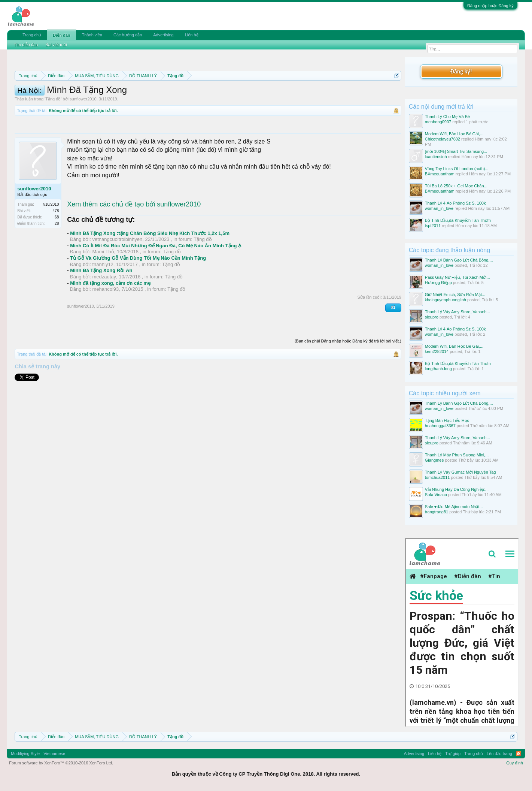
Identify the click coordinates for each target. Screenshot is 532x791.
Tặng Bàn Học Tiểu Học (447, 420)
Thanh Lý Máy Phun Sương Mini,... (457, 455)
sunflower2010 (83, 133)
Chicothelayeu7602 (443, 139)
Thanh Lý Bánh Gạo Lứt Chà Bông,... (459, 260)
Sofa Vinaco (436, 495)
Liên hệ (192, 35)
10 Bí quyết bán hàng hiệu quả (170, 102)
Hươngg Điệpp (438, 283)
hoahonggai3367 (440, 426)
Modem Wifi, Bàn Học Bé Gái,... (454, 134)
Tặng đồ (53, 133)
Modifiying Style (25, 754)
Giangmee (434, 460)
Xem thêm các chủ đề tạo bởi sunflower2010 (134, 238)
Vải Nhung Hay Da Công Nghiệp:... (457, 489)
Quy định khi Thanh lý (329, 94)
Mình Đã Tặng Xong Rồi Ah (101, 304)
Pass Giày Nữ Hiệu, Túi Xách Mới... (457, 277)
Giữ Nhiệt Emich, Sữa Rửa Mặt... (455, 295)
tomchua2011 (437, 477)
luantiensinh (436, 157)
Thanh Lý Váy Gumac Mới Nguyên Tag (460, 472)
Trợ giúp (453, 754)
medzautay (104, 310)
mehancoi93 (105, 323)
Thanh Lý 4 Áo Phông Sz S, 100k (455, 203)
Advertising (163, 35)
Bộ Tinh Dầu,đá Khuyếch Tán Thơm (458, 220)
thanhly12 (103, 298)
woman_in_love (439, 208)
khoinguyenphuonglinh (446, 300)
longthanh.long (438, 369)
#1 (393, 341)
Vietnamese (54, 754)
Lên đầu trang (499, 754)
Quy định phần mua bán (259, 94)
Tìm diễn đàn (26, 45)
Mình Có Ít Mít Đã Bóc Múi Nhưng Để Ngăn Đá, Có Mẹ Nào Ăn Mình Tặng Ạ (156, 279)
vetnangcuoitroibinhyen (117, 273)
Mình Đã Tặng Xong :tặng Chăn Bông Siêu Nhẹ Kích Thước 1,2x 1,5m (150, 267)
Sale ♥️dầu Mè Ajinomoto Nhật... (454, 507)
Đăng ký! (461, 71)
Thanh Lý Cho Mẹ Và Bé (447, 117)
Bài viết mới (56, 45)
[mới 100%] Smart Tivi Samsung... (456, 151)
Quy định (515, 763)
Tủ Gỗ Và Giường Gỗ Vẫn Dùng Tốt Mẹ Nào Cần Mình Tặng (138, 292)
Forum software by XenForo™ (61, 763)
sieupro (432, 317)
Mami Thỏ (103, 285)
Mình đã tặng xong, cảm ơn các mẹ (110, 317)
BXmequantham (440, 174)
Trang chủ (32, 35)
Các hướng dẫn (128, 35)
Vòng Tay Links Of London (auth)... (457, 169)
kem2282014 (437, 351)
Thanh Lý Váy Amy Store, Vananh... (457, 312)
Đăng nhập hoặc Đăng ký (490, 6)
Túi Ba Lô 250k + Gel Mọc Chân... (456, 186)
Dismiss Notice (395, 93)
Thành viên (92, 35)
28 (57, 257)
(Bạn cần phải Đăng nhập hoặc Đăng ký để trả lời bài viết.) (348, 375)
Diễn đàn (61, 35)
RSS (519, 754)
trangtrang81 (437, 512)
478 (56, 244)
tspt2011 (433, 226)
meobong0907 (438, 122)
